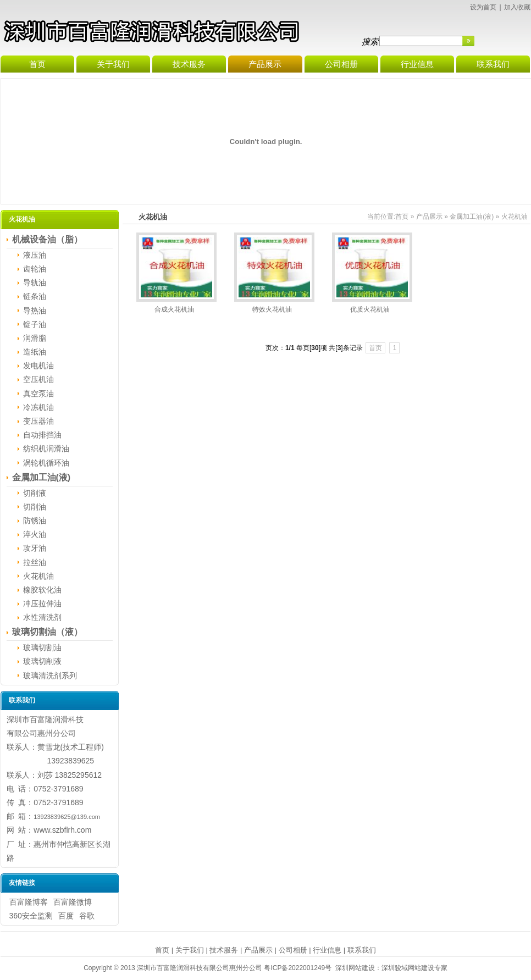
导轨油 (35, 283)
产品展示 (429, 217)
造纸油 (35, 352)
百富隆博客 (29, 902)
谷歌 (87, 916)
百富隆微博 (73, 902)
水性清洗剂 (42, 617)
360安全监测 (31, 916)
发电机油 (38, 366)
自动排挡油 (42, 435)
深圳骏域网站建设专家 (414, 968)
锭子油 (35, 324)
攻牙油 (35, 548)
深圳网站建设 (355, 968)
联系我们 (362, 950)
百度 (66, 916)
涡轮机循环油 (46, 463)
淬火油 (35, 534)
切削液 (35, 493)
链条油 (35, 296)
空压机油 (38, 379)
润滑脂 (35, 338)
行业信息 (327, 950)
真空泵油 (38, 394)
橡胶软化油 (42, 590)
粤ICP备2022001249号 (298, 968)
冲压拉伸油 (42, 603)
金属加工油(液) (472, 217)
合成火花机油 (174, 309)
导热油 (35, 311)
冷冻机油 (38, 407)
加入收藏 (517, 7)
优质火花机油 (370, 309)
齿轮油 (35, 269)
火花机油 (38, 576)
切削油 (35, 507)
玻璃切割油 (42, 647)
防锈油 (35, 521)
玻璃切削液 (42, 661)
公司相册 (293, 950)
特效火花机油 (272, 309)
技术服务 (224, 950)
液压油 (35, 255)
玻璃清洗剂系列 (50, 676)
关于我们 (190, 950)
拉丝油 (35, 562)
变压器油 (38, 421)
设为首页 (483, 7)
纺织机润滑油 (46, 449)
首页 (402, 217)
